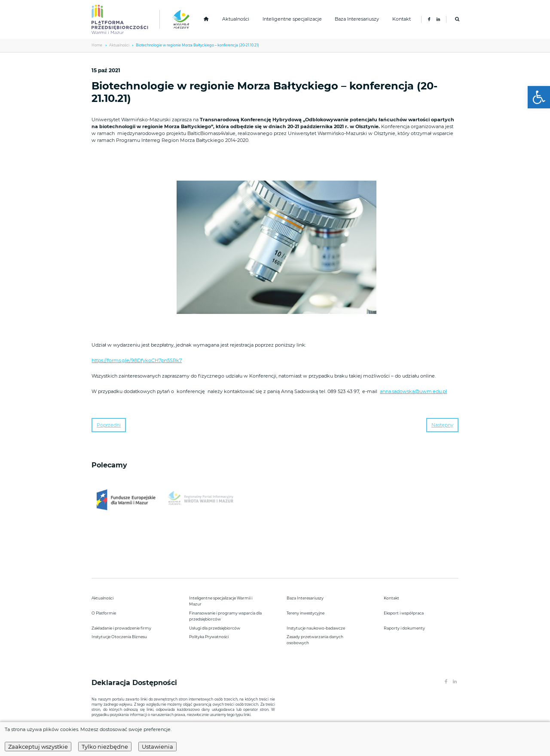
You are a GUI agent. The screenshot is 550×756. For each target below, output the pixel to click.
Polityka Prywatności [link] (209, 637)
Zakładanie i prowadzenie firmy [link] (121, 628)
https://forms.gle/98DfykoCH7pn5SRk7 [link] (137, 361)
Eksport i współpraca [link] (404, 613)
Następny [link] (442, 425)
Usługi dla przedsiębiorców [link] (215, 628)
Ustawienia (157, 747)
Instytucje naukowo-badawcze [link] (316, 628)
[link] (539, 97)
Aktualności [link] (236, 19)
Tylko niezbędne (105, 747)
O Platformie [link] (104, 613)
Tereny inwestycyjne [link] (306, 613)
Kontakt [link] (402, 19)
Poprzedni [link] (109, 425)
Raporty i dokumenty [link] (404, 628)
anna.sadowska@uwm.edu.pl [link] (413, 392)
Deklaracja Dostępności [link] (135, 683)
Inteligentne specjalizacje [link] (292, 19)
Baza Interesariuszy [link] (357, 19)
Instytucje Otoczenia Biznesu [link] (119, 637)
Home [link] (97, 45)
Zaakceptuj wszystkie (38, 747)
